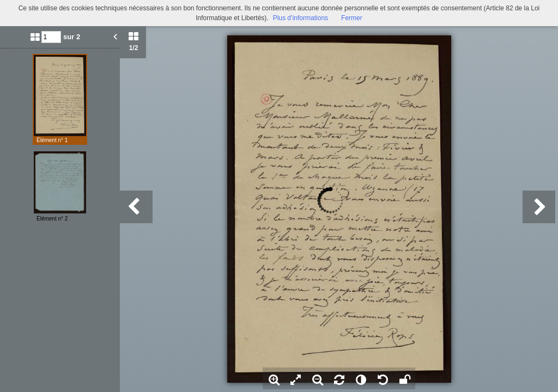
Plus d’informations (301, 18)
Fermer (352, 18)
